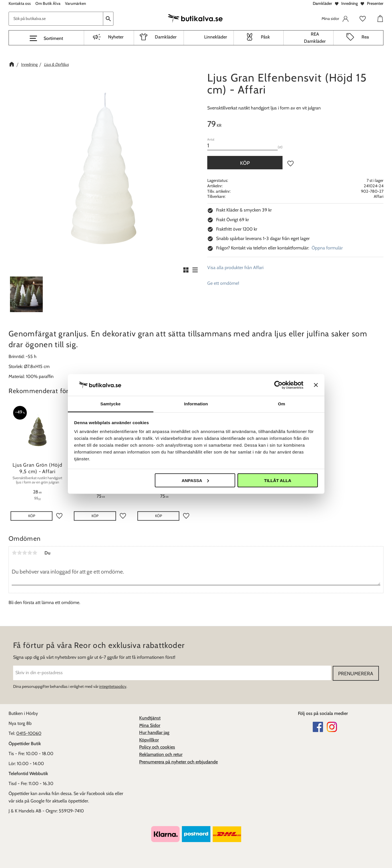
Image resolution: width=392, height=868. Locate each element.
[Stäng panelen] (316, 385)
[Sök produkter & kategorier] (56, 19)
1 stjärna (14, 553)
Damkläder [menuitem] (166, 37)
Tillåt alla (278, 480)
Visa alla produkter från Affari (235, 268)
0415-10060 (29, 733)
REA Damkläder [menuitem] (315, 38)
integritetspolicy (113, 686)
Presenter (375, 3)
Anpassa (195, 480)
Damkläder (322, 3)
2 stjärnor (19, 553)
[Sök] (108, 19)
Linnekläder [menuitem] (216, 37)
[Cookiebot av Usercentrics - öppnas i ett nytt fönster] (278, 385)
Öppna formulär (327, 248)
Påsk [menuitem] (265, 37)
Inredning (350, 3)
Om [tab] (282, 404)
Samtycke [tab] (110, 404)
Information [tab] (196, 404)
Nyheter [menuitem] (116, 37)
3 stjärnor (25, 553)
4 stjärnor (30, 553)
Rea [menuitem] (365, 37)
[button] (46, 38)
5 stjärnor (35, 553)
